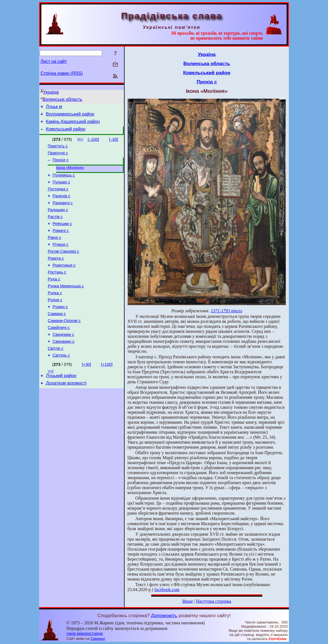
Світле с (55, 376)
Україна (51, 92)
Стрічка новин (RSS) (62, 73)
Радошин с (58, 221)
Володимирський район (70, 116)
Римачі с (61, 244)
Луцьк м (54, 107)
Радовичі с (63, 213)
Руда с (54, 299)
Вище (188, 601)
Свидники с (63, 361)
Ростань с (57, 291)
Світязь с (61, 384)
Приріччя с (58, 158)
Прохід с (61, 166)
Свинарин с (64, 369)
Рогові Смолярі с (63, 268)
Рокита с (56, 275)
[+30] (86, 393)
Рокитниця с (64, 283)
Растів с (55, 229)
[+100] (107, 393)
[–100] (93, 143)
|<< (80, 142)
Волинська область (63, 99)
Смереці (98, 639)
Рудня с (55, 322)
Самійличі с (59, 353)
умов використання (84, 633)
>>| (51, 400)
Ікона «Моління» (70, 174)
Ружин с (60, 330)
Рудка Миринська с (66, 306)
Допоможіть (164, 615)
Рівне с (54, 252)
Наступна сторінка (214, 601)
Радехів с (62, 206)
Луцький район (61, 405)
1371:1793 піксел (226, 311)
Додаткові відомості (66, 414)
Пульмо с (61, 190)
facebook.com (167, 590)
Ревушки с (62, 237)
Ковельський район (66, 132)
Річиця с (61, 260)
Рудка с (55, 314)
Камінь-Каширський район (73, 124)
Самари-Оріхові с (64, 345)
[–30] (114, 143)
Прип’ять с (58, 150)
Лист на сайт (54, 61)
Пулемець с (64, 182)
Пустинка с (58, 198)
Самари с (57, 338)
